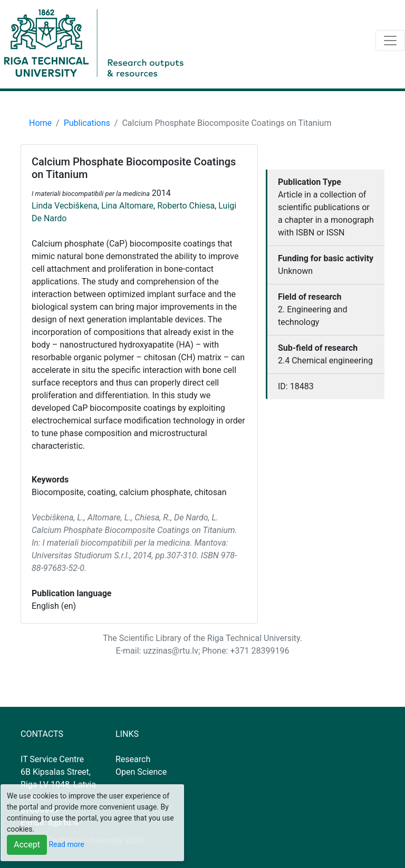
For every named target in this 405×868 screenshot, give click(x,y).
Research (133, 759)
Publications (87, 123)
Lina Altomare (127, 206)
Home (40, 123)
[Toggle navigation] (390, 41)
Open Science (141, 772)
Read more (66, 844)
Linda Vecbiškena (65, 206)
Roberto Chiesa (186, 206)
